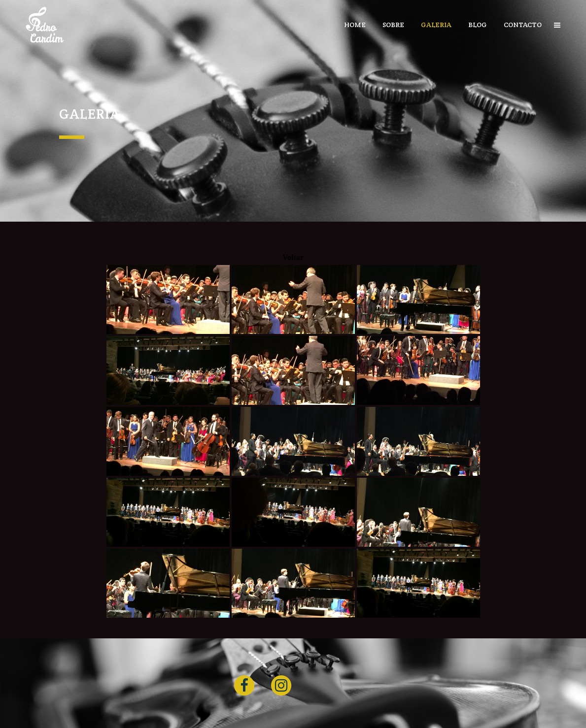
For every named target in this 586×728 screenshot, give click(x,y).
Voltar (293, 257)
